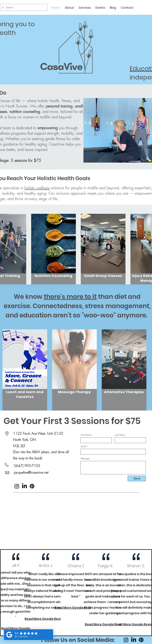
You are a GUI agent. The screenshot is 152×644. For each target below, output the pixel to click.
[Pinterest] (32, 486)
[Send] (137, 478)
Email (83, 446)
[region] (54, 256)
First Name (86, 435)
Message (85, 458)
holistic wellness (37, 188)
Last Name (120, 435)
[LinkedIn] (24, 486)
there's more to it (70, 297)
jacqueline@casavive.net (31, 472)
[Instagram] (17, 486)
